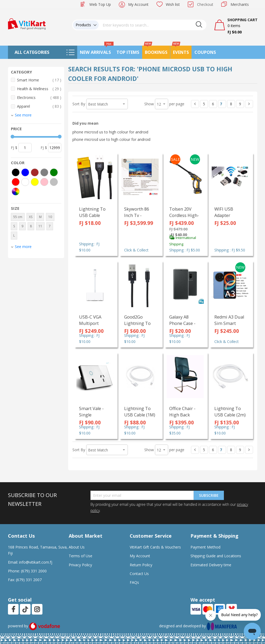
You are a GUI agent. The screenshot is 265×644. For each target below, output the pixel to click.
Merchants (240, 4)
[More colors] (16, 192)
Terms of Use (81, 556)
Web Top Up (100, 4)
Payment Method (205, 547)
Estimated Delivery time (211, 565)
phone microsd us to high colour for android (110, 132)
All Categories (32, 52)
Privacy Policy (80, 565)
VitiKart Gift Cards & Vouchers (155, 547)
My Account (138, 4)
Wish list (173, 4)
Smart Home (39, 80)
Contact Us (139, 574)
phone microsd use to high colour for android (111, 139)
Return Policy (141, 565)
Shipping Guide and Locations (216, 556)
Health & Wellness (39, 89)
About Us (77, 547)
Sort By (79, 104)
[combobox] (153, 25)
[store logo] (27, 23)
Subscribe (209, 495)
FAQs (134, 582)
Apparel (39, 106)
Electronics (39, 97)
